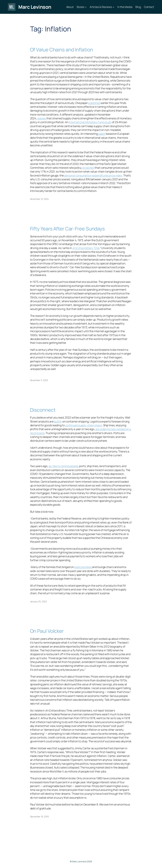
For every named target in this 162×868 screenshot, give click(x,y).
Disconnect (43, 410)
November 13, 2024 (39, 199)
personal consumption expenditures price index (93, 175)
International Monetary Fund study (90, 122)
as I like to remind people (63, 466)
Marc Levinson (35, 7)
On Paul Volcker (47, 631)
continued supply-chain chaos (84, 425)
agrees (42, 118)
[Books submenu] (86, 7)
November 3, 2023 (39, 380)
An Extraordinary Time (86, 248)
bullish (58, 421)
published (94, 103)
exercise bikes (83, 567)
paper (102, 134)
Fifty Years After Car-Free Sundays (67, 229)
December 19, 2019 (39, 816)
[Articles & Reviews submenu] (113, 7)
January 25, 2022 (38, 601)
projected (88, 168)
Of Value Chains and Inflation (62, 50)
